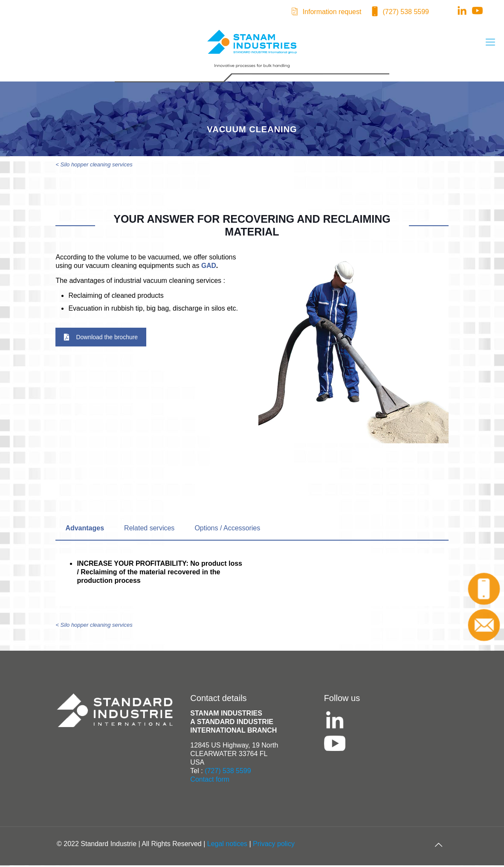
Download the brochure (101, 339)
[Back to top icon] (438, 847)
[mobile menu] (490, 42)
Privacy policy (274, 845)
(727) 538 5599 (406, 12)
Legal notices (227, 845)
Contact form (210, 781)
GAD (209, 267)
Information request (332, 12)
